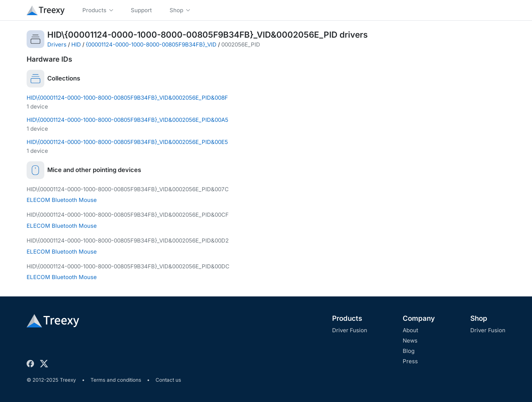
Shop (479, 318)
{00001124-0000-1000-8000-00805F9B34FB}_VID (151, 44)
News (410, 341)
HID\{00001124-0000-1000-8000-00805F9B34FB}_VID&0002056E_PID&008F (127, 98)
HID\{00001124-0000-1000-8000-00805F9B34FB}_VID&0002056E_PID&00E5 (127, 142)
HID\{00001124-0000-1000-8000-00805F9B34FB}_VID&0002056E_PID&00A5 (127, 120)
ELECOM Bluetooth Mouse (62, 200)
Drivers (57, 44)
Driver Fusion (350, 330)
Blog (409, 351)
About (410, 330)
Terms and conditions (116, 380)
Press (410, 361)
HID (76, 44)
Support (141, 10)
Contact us (168, 380)
